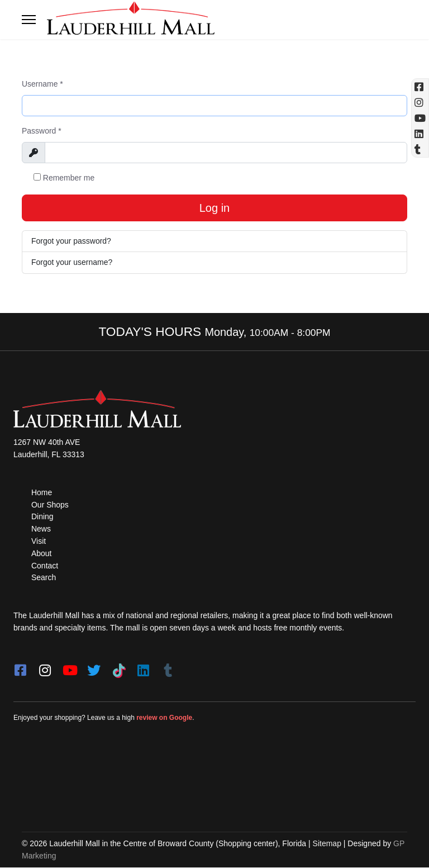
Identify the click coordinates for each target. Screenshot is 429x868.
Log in (215, 208)
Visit (39, 542)
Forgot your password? (71, 241)
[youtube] (69, 667)
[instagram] (45, 667)
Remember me (64, 178)
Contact (45, 566)
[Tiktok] (118, 667)
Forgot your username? (72, 262)
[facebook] (20, 667)
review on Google (164, 718)
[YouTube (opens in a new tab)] (420, 118)
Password (42, 131)
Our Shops (50, 505)
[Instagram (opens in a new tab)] (420, 102)
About (42, 553)
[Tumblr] (168, 667)
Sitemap (327, 843)
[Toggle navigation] (29, 20)
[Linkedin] (420, 134)
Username (42, 84)
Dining (42, 517)
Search (44, 578)
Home (42, 492)
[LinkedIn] (143, 667)
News (41, 529)
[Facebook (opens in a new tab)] (420, 87)
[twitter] (94, 667)
